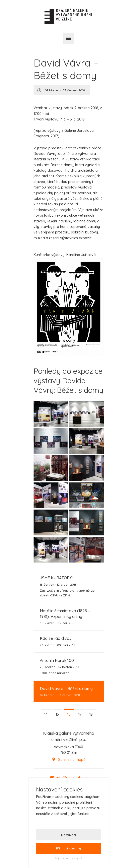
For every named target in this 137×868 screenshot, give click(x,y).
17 (80, 714)
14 (46, 714)
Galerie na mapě (72, 760)
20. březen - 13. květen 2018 (59, 667)
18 (91, 714)
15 (57, 714)
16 (69, 714)
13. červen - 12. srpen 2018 (69, 586)
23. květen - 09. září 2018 (57, 641)
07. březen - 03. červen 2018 (66, 691)
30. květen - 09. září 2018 (69, 616)
